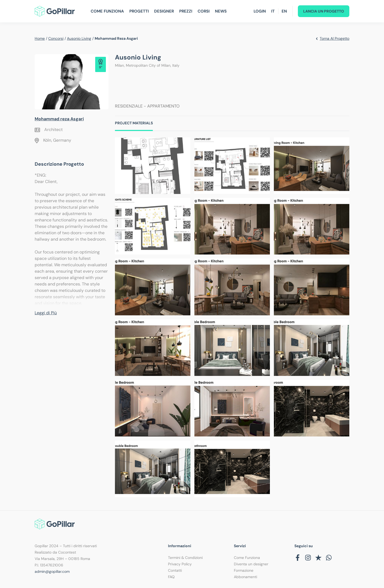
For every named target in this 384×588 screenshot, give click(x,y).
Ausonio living (79, 38)
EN (284, 11)
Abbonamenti (245, 577)
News (221, 11)
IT (273, 11)
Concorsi (56, 38)
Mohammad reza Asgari (59, 119)
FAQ (171, 577)
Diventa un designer (251, 564)
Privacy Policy (180, 564)
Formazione (244, 570)
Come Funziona (107, 11)
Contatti (175, 570)
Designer (164, 11)
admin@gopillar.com (52, 571)
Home (40, 38)
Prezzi (186, 11)
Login (260, 11)
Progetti (139, 11)
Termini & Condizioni (185, 558)
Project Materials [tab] (134, 123)
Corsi (204, 11)
